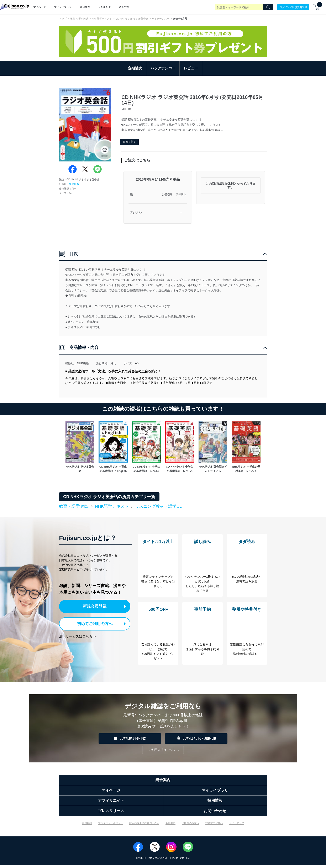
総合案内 (163, 783)
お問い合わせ (215, 814)
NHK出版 (74, 184)
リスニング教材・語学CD (159, 506)
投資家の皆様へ (214, 826)
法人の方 (124, 7)
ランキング (104, 7)
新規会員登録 (96, 606)
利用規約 (87, 826)
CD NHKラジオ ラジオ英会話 (132, 19)
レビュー (191, 68)
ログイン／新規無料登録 (293, 7)
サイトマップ (237, 826)
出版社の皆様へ (190, 826)
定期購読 (135, 68)
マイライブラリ (63, 7)
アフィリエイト (111, 804)
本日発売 (85, 7)
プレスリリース (111, 814)
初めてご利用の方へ (92, 623)
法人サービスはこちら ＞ (78, 635)
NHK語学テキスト (102, 19)
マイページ (40, 7)
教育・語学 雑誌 (79, 19)
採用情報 (215, 804)
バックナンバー (161, 19)
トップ (63, 19)
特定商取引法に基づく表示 (144, 826)
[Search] (268, 7)
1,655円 (167, 195)
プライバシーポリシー (111, 826)
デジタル (136, 212)
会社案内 (170, 826)
